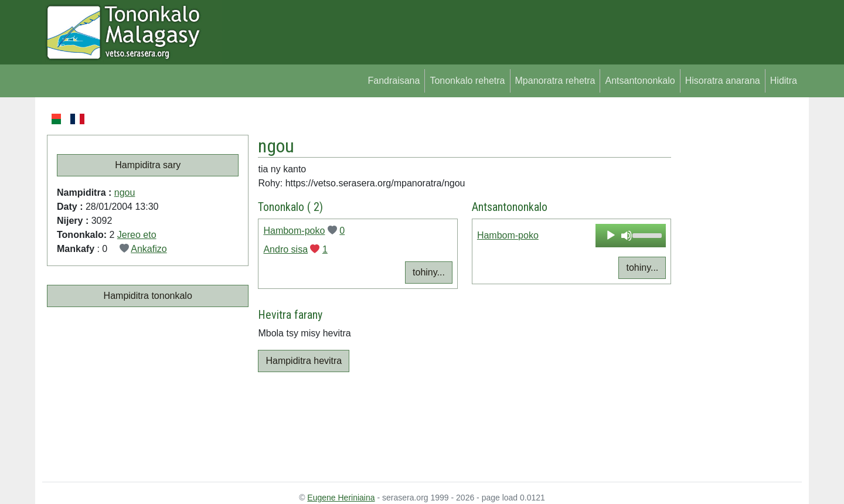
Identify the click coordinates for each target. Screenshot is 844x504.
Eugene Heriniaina (341, 498)
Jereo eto (137, 235)
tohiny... (429, 272)
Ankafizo (149, 249)
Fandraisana (394, 81)
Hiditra (784, 81)
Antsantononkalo (640, 81)
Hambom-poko (294, 231)
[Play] (611, 236)
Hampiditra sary (148, 165)
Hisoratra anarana (723, 81)
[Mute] (627, 236)
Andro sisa (285, 249)
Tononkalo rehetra (467, 81)
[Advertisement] (736, 287)
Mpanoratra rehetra (555, 81)
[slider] (646, 234)
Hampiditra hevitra (304, 361)
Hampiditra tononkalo (148, 296)
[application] (631, 236)
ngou (125, 193)
